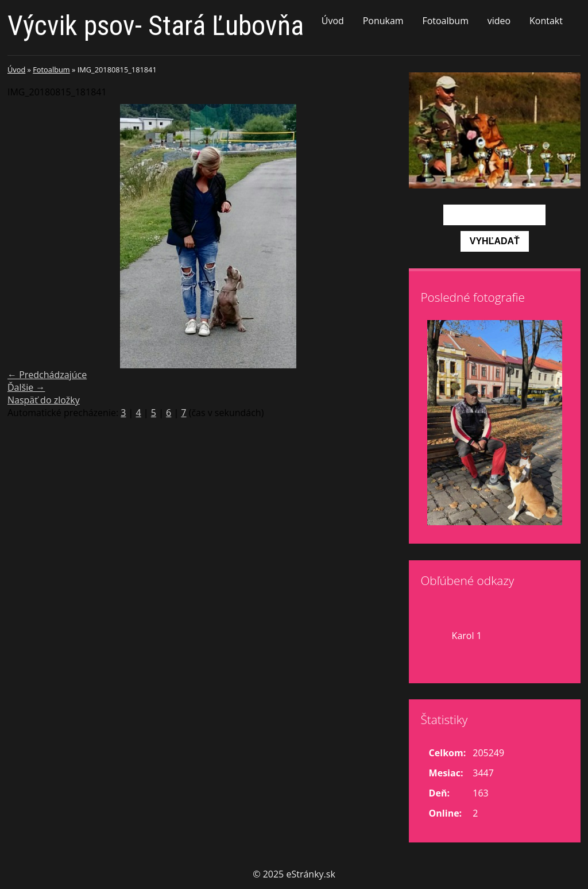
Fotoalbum (445, 21)
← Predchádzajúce (47, 375)
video (499, 21)
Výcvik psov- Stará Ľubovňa (156, 26)
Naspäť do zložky (44, 400)
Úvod (333, 21)
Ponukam (383, 21)
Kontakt (546, 21)
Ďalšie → (26, 387)
